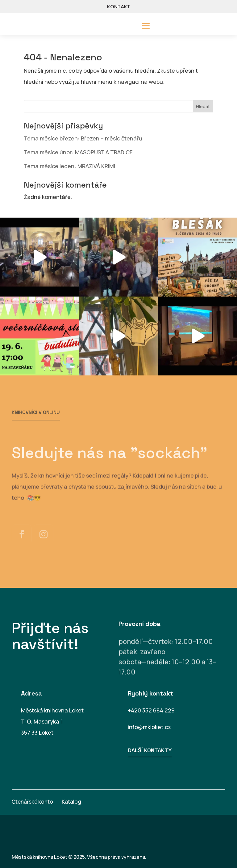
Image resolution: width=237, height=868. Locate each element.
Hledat (203, 106)
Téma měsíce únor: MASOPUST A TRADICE (78, 152)
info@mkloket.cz (149, 727)
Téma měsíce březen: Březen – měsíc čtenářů (83, 138)
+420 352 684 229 (151, 710)
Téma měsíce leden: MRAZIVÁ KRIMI (69, 166)
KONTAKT (119, 7)
